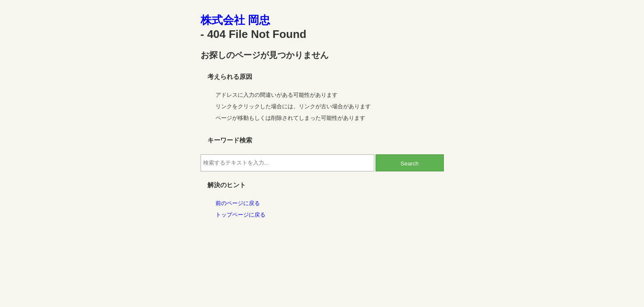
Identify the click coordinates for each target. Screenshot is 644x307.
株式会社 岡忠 (235, 20)
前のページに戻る (238, 203)
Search (410, 164)
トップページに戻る (240, 215)
